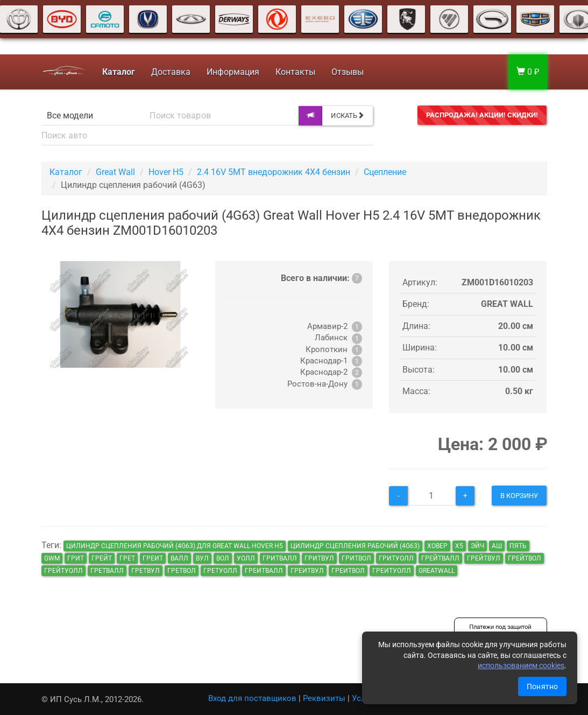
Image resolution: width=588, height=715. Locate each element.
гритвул (319, 558)
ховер (437, 546)
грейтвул (484, 558)
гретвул (146, 571)
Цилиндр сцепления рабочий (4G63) (355, 546)
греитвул (307, 571)
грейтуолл (63, 571)
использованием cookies (521, 665)
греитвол (348, 571)
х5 (459, 546)
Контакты (294, 72)
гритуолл (396, 558)
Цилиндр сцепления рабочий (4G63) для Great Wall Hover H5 (175, 546)
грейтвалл (440, 558)
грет (127, 558)
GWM (52, 558)
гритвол (356, 558)
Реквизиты (324, 698)
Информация (232, 72)
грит (76, 558)
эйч (477, 546)
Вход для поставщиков (252, 698)
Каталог (66, 172)
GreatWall (437, 571)
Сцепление (385, 172)
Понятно (542, 686)
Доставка (170, 72)
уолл (246, 558)
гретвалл (107, 571)
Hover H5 (166, 172)
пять (518, 546)
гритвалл (280, 558)
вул (202, 558)
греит (153, 558)
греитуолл (392, 571)
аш (497, 546)
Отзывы (346, 72)
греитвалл (264, 571)
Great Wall (115, 172)
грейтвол (525, 558)
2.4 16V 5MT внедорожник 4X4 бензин (274, 172)
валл (179, 558)
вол (223, 558)
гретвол (182, 571)
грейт (102, 558)
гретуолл (220, 571)
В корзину (519, 496)
